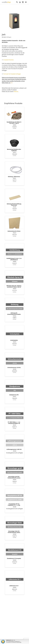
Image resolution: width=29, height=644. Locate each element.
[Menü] (26, 2)
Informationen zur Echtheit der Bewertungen (14, 642)
